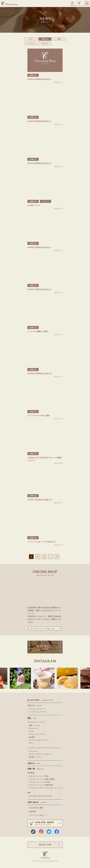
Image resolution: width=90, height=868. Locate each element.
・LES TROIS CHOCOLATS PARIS (40, 796)
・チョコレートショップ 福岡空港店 (40, 785)
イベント (31, 44)
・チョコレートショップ (36, 709)
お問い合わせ (37, 802)
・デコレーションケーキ (36, 734)
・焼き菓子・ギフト (35, 757)
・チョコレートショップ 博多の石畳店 (41, 779)
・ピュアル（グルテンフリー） (38, 740)
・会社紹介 (32, 812)
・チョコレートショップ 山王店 (39, 782)
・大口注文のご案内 (35, 808)
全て (31, 39)
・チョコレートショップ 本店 (38, 776)
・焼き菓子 (31, 737)
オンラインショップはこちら (43, 629)
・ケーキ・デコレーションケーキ (39, 754)
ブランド (35, 706)
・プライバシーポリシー (37, 815)
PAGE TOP (45, 845)
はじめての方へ (40, 700)
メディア (45, 44)
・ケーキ (31, 731)
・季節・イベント (34, 726)
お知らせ (45, 39)
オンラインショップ (79, 5)
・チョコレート (33, 728)
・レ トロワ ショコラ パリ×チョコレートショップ (45, 788)
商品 (59, 39)
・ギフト (31, 743)
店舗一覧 (36, 769)
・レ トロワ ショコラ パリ (37, 712)
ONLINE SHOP (49, 823)
